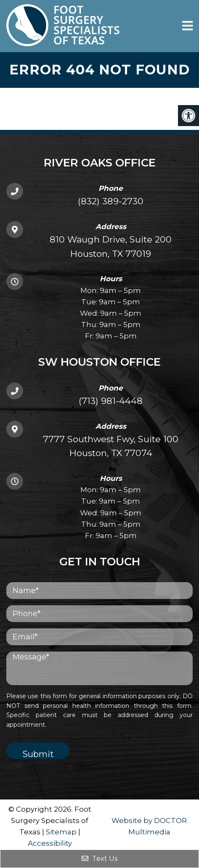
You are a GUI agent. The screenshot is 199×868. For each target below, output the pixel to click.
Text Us (99, 859)
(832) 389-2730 (111, 201)
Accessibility (50, 843)
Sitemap (61, 832)
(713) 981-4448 (111, 401)
